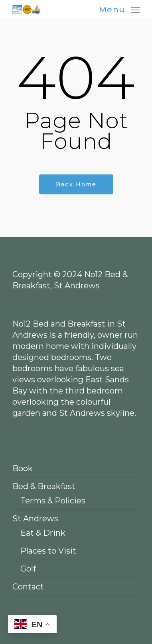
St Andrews (35, 519)
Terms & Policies (53, 501)
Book (23, 468)
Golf (28, 569)
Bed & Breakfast (44, 486)
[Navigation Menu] (119, 9)
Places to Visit (48, 551)
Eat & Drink (43, 533)
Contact (28, 587)
